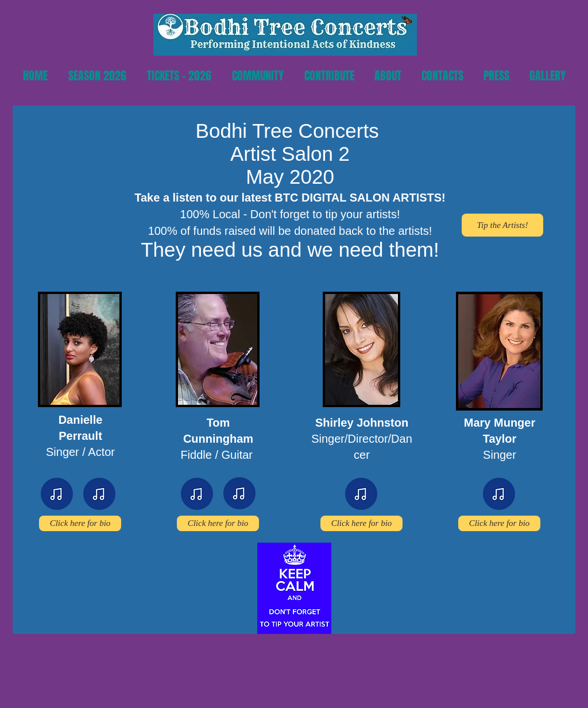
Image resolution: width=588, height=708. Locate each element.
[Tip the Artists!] (502, 225)
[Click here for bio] (80, 523)
